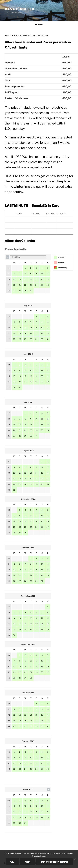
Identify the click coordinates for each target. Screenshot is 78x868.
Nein (28, 862)
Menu (39, 25)
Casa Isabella (20, 9)
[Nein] (75, 859)
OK (12, 862)
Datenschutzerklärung (54, 862)
